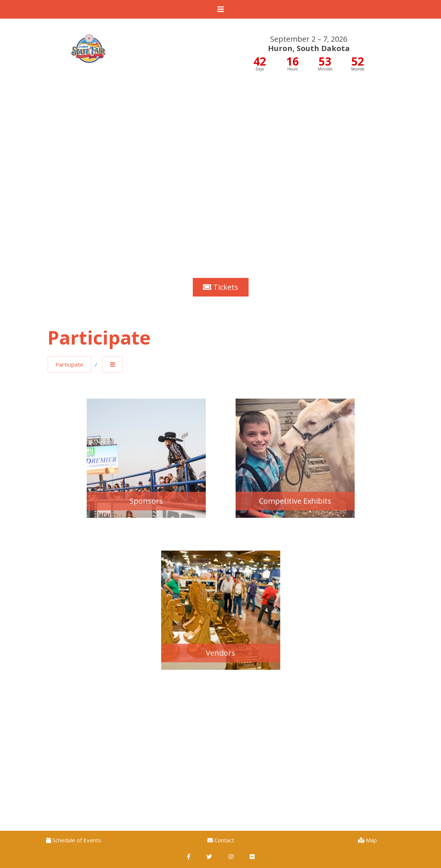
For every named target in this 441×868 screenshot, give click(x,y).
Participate (69, 364)
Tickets (220, 287)
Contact (221, 840)
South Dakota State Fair (88, 39)
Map (367, 840)
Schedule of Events (74, 840)
